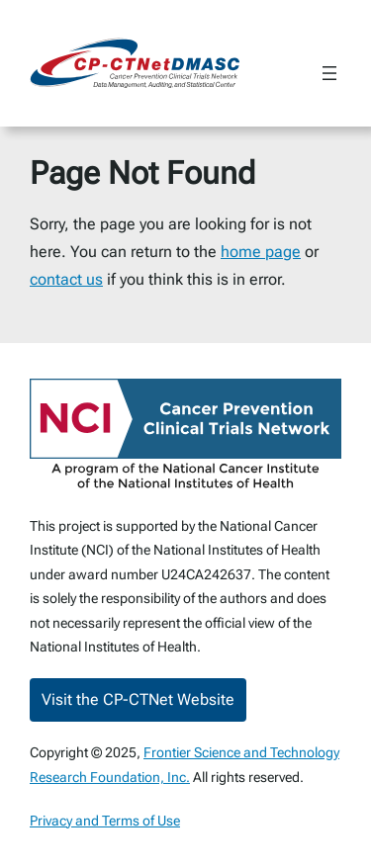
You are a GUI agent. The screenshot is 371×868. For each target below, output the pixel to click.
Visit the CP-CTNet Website (138, 699)
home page (261, 252)
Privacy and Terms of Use (105, 821)
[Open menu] (329, 73)
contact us (66, 279)
